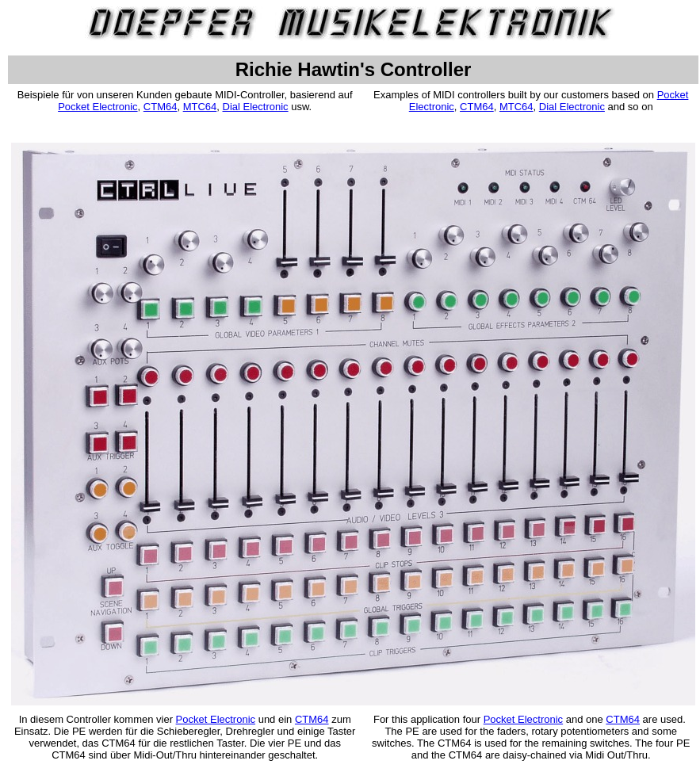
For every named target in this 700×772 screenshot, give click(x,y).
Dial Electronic (256, 107)
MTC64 (200, 107)
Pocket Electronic (98, 107)
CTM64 (161, 107)
